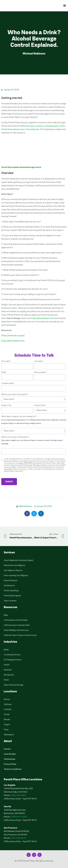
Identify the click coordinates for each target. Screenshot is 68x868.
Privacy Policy (10, 764)
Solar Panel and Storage (14, 685)
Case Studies (10, 754)
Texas (6, 730)
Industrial (8, 670)
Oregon (7, 725)
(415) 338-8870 (18, 838)
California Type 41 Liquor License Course (20, 635)
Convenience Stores (12, 655)
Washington (9, 735)
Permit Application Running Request (19, 560)
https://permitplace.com (43, 318)
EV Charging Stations (13, 660)
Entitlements (9, 586)
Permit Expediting (11, 591)
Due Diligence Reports (13, 571)
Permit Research (11, 581)
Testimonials (10, 759)
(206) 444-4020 (19, 817)
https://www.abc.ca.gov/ (13, 336)
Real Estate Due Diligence (14, 565)
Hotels (7, 665)
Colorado (8, 709)
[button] (65, 5)
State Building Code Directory (16, 630)
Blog (6, 615)
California (8, 704)
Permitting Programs (12, 596)
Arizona (7, 699)
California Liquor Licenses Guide (17, 625)
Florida (7, 715)
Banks (6, 650)
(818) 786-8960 (18, 795)
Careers (7, 749)
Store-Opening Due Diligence (16, 576)
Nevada (7, 720)
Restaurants (9, 675)
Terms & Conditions (13, 769)
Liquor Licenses (10, 601)
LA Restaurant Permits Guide (16, 620)
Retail (6, 680)
